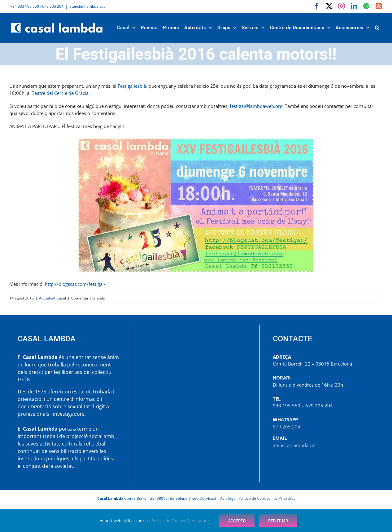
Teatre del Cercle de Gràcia (60, 93)
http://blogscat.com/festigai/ (75, 284)
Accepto (237, 521)
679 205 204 (287, 427)
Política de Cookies (169, 521)
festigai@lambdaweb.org (256, 106)
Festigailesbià (132, 86)
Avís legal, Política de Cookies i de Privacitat (257, 498)
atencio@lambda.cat (87, 6)
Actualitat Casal (52, 298)
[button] (377, 28)
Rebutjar (278, 521)
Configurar (198, 521)
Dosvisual (208, 498)
